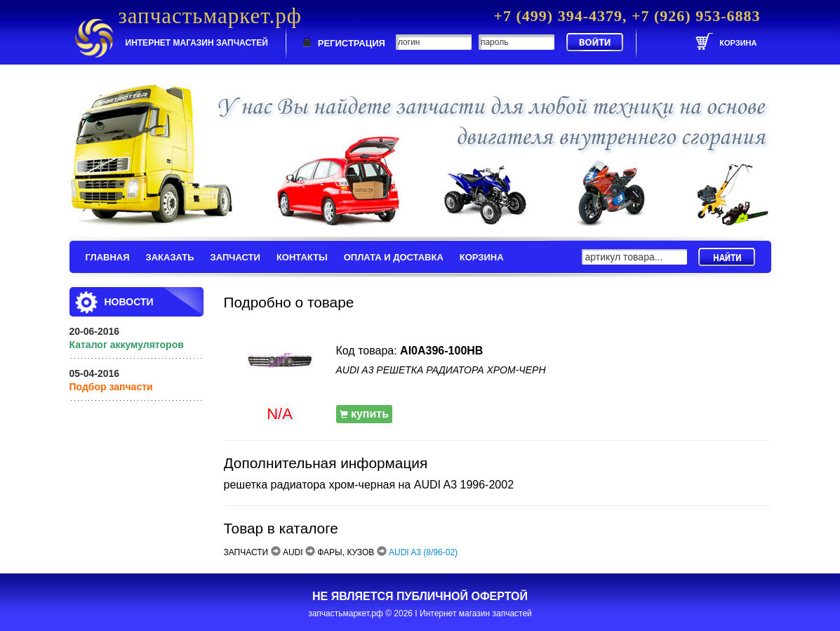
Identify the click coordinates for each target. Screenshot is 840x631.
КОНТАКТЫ (302, 257)
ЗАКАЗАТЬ (170, 257)
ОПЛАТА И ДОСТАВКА (394, 257)
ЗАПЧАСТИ (235, 257)
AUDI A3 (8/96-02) (423, 552)
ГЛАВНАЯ (108, 257)
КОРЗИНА (482, 257)
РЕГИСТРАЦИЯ (352, 43)
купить (365, 414)
